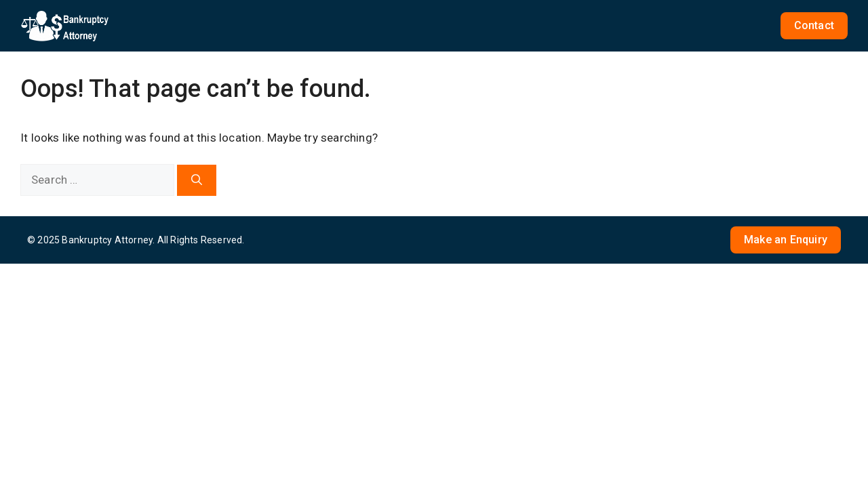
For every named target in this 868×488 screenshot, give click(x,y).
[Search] (197, 180)
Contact (814, 25)
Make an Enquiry (786, 240)
